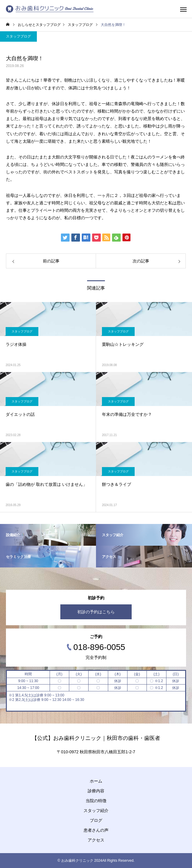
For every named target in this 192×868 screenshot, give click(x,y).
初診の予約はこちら (96, 612)
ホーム (96, 781)
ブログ (96, 820)
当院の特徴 (96, 801)
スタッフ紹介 (96, 811)
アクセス (96, 840)
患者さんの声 (96, 830)
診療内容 (96, 791)
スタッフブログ (18, 36)
